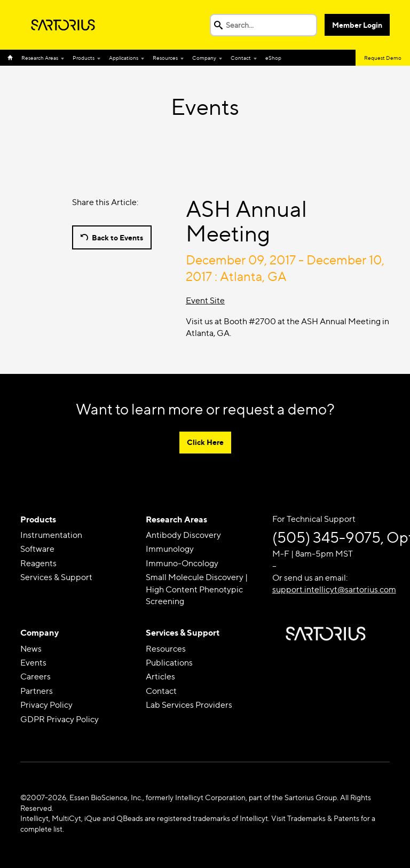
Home (12, 58)
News (31, 649)
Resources (165, 58)
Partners (37, 691)
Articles (160, 677)
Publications (169, 663)
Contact (241, 58)
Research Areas (40, 58)
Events (33, 663)
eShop (273, 58)
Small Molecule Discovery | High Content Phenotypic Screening (197, 589)
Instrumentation (51, 535)
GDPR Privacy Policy (60, 719)
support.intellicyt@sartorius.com (334, 589)
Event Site (205, 300)
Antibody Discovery (183, 535)
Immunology (170, 549)
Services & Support (56, 577)
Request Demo (383, 58)
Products (84, 58)
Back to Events (117, 237)
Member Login (357, 25)
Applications (124, 58)
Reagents (38, 563)
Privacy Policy (46, 705)
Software (37, 549)
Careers (36, 677)
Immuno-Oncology (182, 563)
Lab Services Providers (189, 705)
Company (204, 58)
